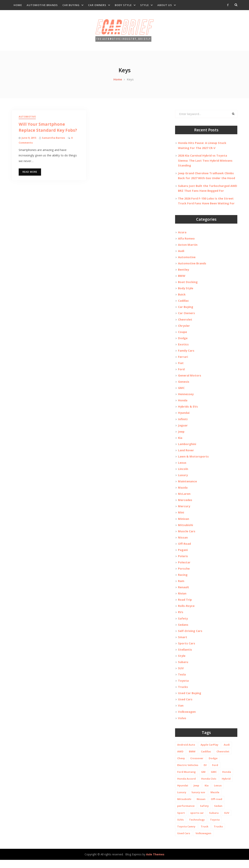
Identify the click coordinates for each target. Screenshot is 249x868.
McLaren (184, 498)
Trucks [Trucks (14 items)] (218, 834)
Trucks (183, 694)
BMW (182, 278)
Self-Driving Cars (190, 637)
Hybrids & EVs (188, 410)
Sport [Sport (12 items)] (181, 821)
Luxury (183, 480)
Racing (183, 581)
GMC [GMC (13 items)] (214, 780)
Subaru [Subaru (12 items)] (214, 821)
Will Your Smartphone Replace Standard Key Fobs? (49, 128)
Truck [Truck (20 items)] (205, 834)
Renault (184, 593)
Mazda (183, 492)
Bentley (184, 271)
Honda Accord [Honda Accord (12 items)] (186, 787)
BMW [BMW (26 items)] (192, 759)
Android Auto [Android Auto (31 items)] (186, 753)
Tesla (182, 682)
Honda (183, 404)
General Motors (190, 379)
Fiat (181, 366)
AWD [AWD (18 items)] (180, 759)
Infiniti (183, 423)
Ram (181, 587)
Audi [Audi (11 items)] (227, 753)
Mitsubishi (186, 530)
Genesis (184, 385)
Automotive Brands (42, 5)
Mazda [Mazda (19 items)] (215, 800)
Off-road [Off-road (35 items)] (217, 807)
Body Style (123, 5)
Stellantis (185, 656)
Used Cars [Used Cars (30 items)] (184, 841)
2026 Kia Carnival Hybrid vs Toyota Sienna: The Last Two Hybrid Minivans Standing (206, 162)
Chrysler (184, 328)
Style (145, 5)
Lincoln (183, 473)
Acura (182, 233)
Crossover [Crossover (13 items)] (197, 766)
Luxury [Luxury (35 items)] (182, 800)
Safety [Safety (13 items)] (204, 814)
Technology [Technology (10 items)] (197, 828)
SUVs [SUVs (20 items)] (180, 828)
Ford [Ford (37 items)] (215, 773)
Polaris (183, 562)
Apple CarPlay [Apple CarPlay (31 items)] (209, 753)
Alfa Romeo (186, 240)
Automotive (27, 118)
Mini (181, 518)
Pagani (183, 555)
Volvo (182, 726)
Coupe (183, 334)
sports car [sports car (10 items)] (197, 821)
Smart (183, 644)
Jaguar (183, 429)
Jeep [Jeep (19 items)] (196, 793)
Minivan (184, 524)
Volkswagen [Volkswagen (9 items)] (203, 841)
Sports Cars (187, 650)
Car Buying (71, 5)
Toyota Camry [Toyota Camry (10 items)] (186, 834)
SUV (181, 675)
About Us (165, 5)
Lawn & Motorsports (193, 461)
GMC (181, 391)
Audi (181, 252)
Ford (181, 372)
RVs (181, 619)
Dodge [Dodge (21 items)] (213, 766)
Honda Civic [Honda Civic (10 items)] (209, 787)
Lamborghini (187, 448)
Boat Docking (188, 284)
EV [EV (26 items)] (205, 773)
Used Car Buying (190, 701)
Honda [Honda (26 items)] (227, 780)
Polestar (184, 568)
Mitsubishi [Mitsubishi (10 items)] (184, 807)
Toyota (183, 688)
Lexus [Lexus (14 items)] (218, 793)
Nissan (183, 543)
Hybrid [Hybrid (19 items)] (226, 787)
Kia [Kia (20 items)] (207, 793)
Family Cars (186, 353)
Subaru (183, 669)
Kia (180, 442)
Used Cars (185, 707)
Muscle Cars (187, 536)
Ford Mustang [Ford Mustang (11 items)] (186, 780)
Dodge (183, 341)
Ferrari (183, 360)
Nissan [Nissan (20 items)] (201, 807)
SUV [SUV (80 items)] (227, 821)
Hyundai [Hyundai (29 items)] (183, 793)
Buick (182, 296)
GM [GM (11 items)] (203, 780)
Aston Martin (188, 246)
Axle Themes (155, 862)
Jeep (181, 435)
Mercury (184, 511)
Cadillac (184, 303)
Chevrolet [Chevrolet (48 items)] (223, 759)
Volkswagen (187, 720)
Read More (30, 173)
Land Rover (186, 454)
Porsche (184, 574)
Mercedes (185, 505)
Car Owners (97, 5)
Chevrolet (185, 322)
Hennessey (186, 397)
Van (181, 713)
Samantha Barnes (53, 139)
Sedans (183, 631)
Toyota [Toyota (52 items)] (215, 828)
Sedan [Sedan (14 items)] (218, 814)
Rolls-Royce (186, 612)
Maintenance (187, 486)
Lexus (182, 467)
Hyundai (184, 417)
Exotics (183, 347)
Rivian (182, 600)
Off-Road (185, 549)
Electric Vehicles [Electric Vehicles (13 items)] (188, 773)
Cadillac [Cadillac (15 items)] (206, 759)
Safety (183, 625)
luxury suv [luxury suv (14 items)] (198, 800)
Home (18, 5)
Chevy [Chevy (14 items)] (181, 766)
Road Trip (185, 606)
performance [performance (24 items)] (186, 814)
